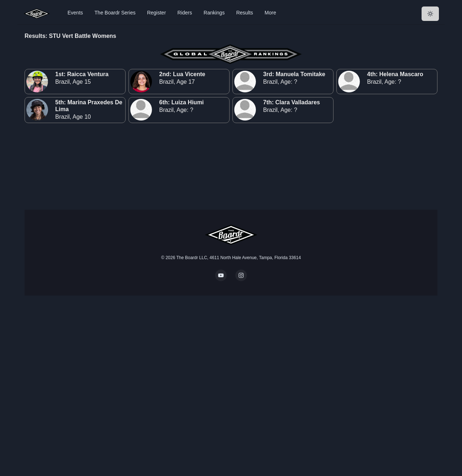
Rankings (214, 13)
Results (245, 13)
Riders (185, 13)
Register (156, 13)
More (270, 13)
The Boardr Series (115, 13)
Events (75, 13)
